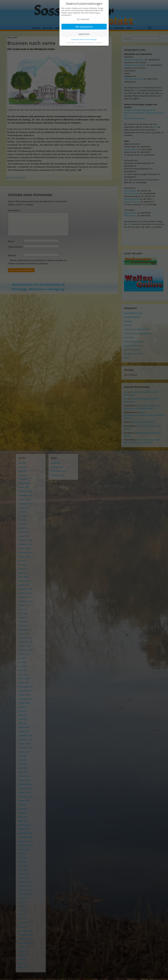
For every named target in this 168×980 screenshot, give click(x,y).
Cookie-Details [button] (71, 43)
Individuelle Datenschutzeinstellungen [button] (84, 39)
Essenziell (83, 19)
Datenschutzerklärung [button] (85, 43)
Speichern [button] (84, 34)
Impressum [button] (99, 43)
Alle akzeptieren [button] (84, 27)
